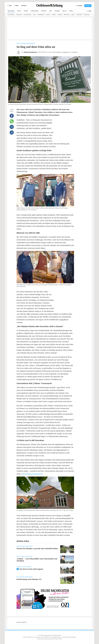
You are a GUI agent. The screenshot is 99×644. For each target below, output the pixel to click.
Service (64, 11)
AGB (24, 637)
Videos (19, 11)
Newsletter (24, 6)
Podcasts (44, 11)
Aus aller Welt (27, 15)
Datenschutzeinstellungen (69, 637)
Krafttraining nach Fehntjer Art (29, 579)
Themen (26, 11)
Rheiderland (41, 15)
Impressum (37, 637)
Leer (34, 15)
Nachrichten (11, 11)
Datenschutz (30, 637)
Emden (54, 15)
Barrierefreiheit (45, 637)
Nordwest (19, 15)
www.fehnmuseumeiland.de (32, 474)
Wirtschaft (79, 15)
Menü (9, 6)
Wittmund (67, 15)
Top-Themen (11, 15)
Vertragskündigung (56, 637)
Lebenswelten (35, 11)
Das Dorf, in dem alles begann (31, 569)
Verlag (71, 11)
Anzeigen (57, 11)
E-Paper (16, 6)
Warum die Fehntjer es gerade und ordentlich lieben (37, 548)
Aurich (48, 15)
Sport (73, 15)
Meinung (87, 15)
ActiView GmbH (58, 639)
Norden (60, 15)
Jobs (50, 11)
